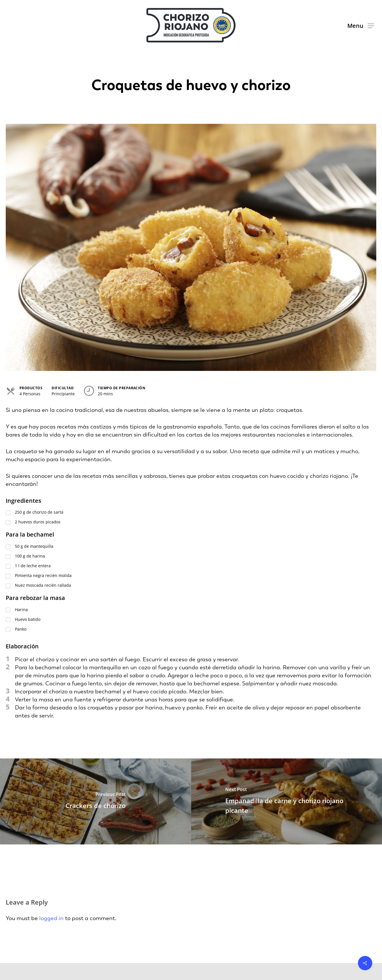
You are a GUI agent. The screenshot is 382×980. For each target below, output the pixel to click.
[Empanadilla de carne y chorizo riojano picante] (287, 801)
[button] (361, 25)
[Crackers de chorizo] (96, 801)
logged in (51, 918)
